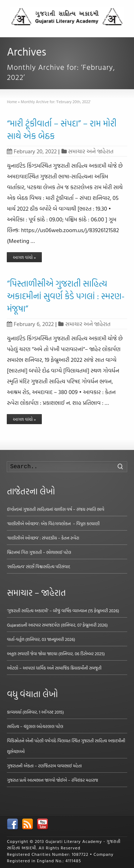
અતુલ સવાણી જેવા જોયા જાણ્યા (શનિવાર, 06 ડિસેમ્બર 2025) (56, 653)
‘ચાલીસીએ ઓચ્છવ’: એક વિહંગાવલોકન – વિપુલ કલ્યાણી (53, 523)
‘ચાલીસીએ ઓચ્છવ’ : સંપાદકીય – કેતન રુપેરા (43, 538)
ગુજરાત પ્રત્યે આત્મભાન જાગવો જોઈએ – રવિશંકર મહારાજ (52, 780)
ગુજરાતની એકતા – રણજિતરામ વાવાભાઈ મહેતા (44, 766)
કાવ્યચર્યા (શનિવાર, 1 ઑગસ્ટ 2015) (35, 712)
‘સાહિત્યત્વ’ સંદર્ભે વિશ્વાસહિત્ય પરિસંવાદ (38, 566)
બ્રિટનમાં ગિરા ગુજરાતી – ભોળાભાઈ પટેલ (39, 552)
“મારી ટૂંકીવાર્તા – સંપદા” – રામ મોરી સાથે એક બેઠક (61, 130)
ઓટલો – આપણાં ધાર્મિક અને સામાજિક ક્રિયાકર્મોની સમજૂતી (54, 668)
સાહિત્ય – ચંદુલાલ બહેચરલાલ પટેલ (35, 726)
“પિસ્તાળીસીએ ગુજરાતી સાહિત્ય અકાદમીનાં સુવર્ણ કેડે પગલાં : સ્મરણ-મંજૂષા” (66, 296)
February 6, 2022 (30, 324)
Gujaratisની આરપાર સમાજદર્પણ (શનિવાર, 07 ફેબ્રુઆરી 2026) (57, 625)
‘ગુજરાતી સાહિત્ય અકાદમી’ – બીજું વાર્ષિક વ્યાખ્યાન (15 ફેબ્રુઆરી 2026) (63, 610)
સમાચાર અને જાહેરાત (91, 151)
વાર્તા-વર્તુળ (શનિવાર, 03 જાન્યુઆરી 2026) (41, 639)
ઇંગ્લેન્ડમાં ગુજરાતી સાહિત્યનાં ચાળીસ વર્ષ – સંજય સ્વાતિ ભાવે (55, 509)
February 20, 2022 (32, 151)
